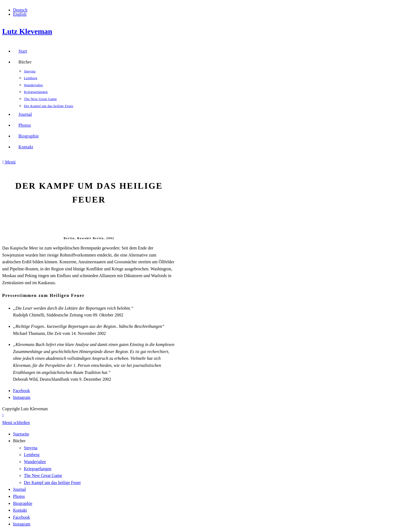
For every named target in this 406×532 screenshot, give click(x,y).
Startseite (21, 434)
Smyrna (31, 448)
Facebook (21, 391)
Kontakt (20, 510)
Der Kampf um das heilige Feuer (52, 483)
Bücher (19, 441)
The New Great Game (43, 475)
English (20, 14)
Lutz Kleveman (27, 31)
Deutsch (20, 10)
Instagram (22, 397)
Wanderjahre (35, 462)
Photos (19, 496)
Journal (19, 489)
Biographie (23, 503)
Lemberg (32, 455)
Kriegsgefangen (38, 469)
